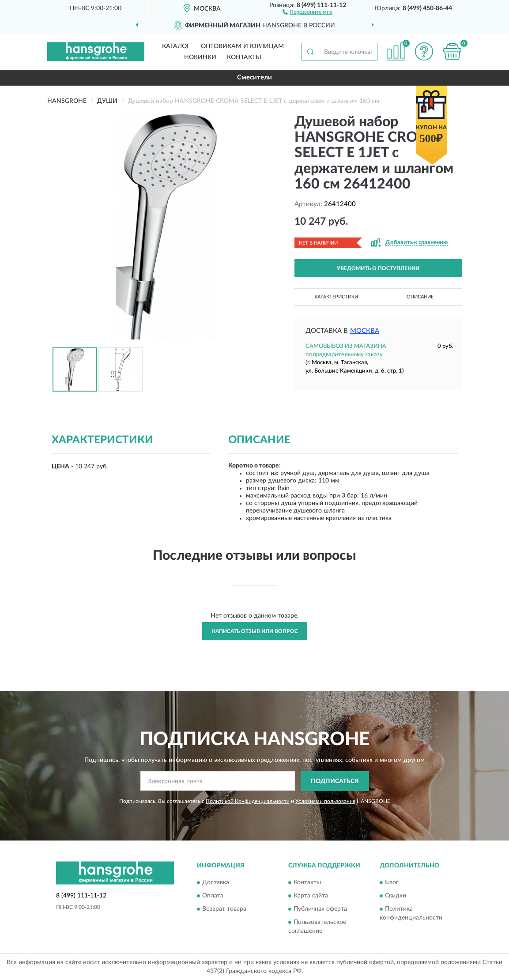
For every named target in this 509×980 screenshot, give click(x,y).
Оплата (213, 896)
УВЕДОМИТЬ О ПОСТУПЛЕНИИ (378, 268)
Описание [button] (420, 297)
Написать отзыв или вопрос (255, 631)
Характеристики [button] (336, 297)
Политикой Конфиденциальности (248, 801)
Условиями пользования (325, 801)
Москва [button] (365, 331)
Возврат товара (224, 909)
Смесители (254, 77)
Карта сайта (311, 896)
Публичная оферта (320, 909)
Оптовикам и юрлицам (242, 46)
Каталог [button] (176, 46)
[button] (307, 11)
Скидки (396, 896)
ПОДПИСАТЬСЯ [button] (335, 781)
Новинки (200, 57)
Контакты (244, 57)
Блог (392, 883)
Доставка (216, 883)
